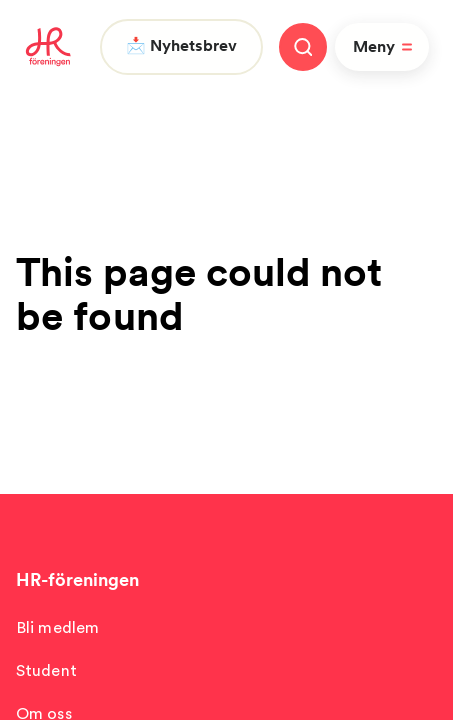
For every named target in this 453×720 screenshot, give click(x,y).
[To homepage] (48, 47)
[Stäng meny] (303, 47)
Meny (386, 47)
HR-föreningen (77, 579)
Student (46, 670)
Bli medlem (57, 627)
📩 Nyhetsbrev (181, 45)
